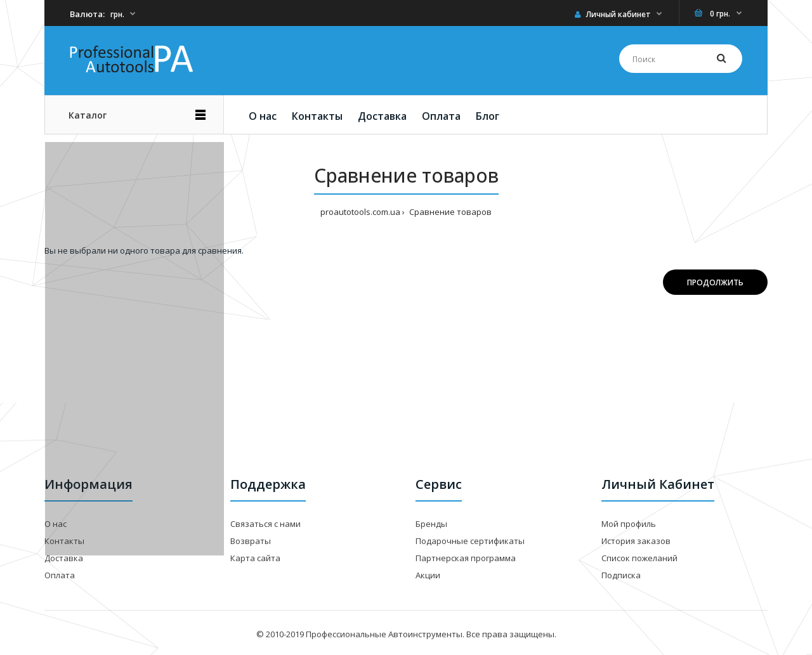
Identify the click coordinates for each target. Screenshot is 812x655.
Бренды (431, 524)
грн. (117, 14)
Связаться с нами (265, 524)
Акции (428, 575)
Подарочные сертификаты (470, 541)
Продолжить (715, 282)
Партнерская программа (466, 558)
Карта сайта (255, 558)
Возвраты (251, 541)
